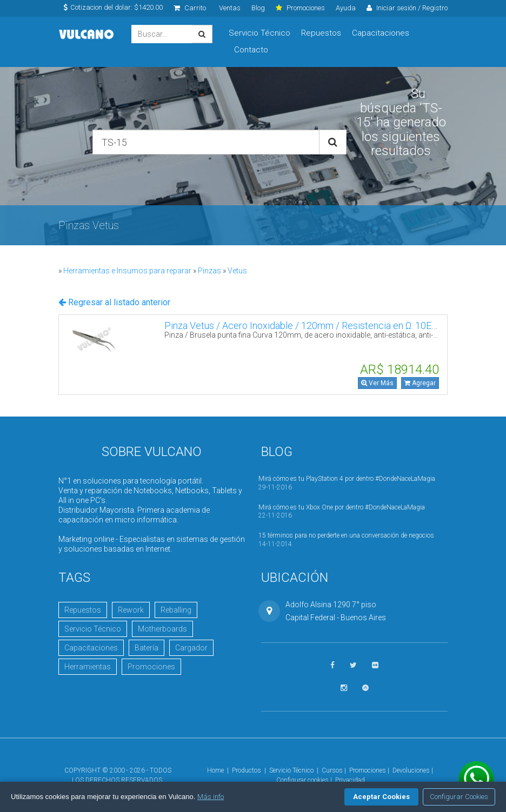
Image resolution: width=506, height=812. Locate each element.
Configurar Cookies (459, 797)
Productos (247, 770)
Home (215, 770)
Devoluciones (411, 770)
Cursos (332, 770)
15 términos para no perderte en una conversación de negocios (346, 535)
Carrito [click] (190, 8)
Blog (258, 8)
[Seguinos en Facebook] (332, 665)
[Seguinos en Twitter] (353, 665)
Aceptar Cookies (381, 797)
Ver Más (377, 383)
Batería (147, 648)
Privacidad (350, 780)
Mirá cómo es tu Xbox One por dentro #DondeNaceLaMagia (342, 507)
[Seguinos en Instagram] (344, 688)
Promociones (151, 667)
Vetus (237, 271)
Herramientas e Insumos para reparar (127, 271)
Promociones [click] (300, 8)
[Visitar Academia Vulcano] (365, 688)
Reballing (176, 610)
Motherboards (162, 629)
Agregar (420, 383)
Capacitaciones (381, 33)
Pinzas (209, 271)
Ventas (230, 8)
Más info (211, 797)
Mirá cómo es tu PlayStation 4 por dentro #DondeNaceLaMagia (347, 479)
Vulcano (87, 34)
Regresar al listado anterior (114, 302)
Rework (131, 610)
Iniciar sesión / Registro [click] (407, 8)
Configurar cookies (302, 780)
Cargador (191, 648)
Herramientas (88, 667)
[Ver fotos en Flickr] (375, 665)
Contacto (251, 50)
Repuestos (321, 33)
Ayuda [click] (346, 8)
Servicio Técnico (259, 33)
